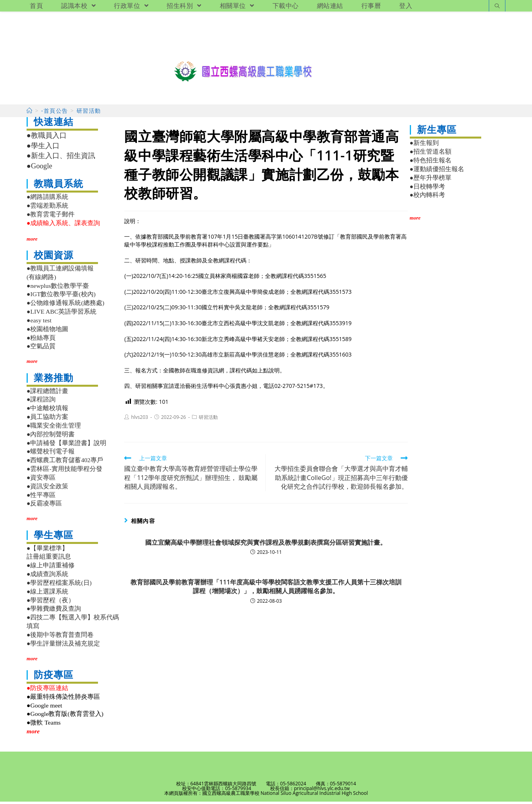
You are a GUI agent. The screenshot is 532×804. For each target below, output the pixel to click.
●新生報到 (424, 146)
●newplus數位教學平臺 (58, 288)
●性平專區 (41, 497)
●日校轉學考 (427, 189)
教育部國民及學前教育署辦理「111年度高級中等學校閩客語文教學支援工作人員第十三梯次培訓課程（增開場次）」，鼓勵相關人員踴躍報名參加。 (266, 589)
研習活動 (208, 419)
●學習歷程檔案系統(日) (59, 585)
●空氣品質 (41, 349)
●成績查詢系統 (47, 576)
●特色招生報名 (431, 163)
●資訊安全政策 (47, 489)
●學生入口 (43, 148)
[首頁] (30, 113)
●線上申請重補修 (51, 568)
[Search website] (497, 7)
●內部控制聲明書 (51, 437)
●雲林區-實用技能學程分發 (64, 471)
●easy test (39, 323)
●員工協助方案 (47, 419)
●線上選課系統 (47, 594)
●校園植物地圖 (47, 331)
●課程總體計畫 (47, 393)
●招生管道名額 (431, 154)
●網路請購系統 (47, 200)
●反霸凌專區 (44, 506)
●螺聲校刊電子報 (51, 454)
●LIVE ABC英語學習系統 (61, 314)
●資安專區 (41, 480)
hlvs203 (139, 419)
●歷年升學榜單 (431, 180)
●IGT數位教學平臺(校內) (61, 297)
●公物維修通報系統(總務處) (65, 305)
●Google (39, 168)
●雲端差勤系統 (47, 208)
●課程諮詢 (41, 402)
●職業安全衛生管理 (54, 428)
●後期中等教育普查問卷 (60, 637)
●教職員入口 (47, 138)
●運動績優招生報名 (437, 171)
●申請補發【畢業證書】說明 (66, 445)
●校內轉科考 (427, 198)
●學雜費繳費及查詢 (54, 611)
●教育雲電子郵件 (51, 217)
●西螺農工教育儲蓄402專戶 (65, 462)
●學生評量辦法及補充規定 (63, 646)
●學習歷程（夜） (51, 603)
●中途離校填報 (47, 410)
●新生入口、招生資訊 (61, 158)
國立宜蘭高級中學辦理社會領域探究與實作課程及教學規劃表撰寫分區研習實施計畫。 (266, 545)
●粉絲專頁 (41, 340)
